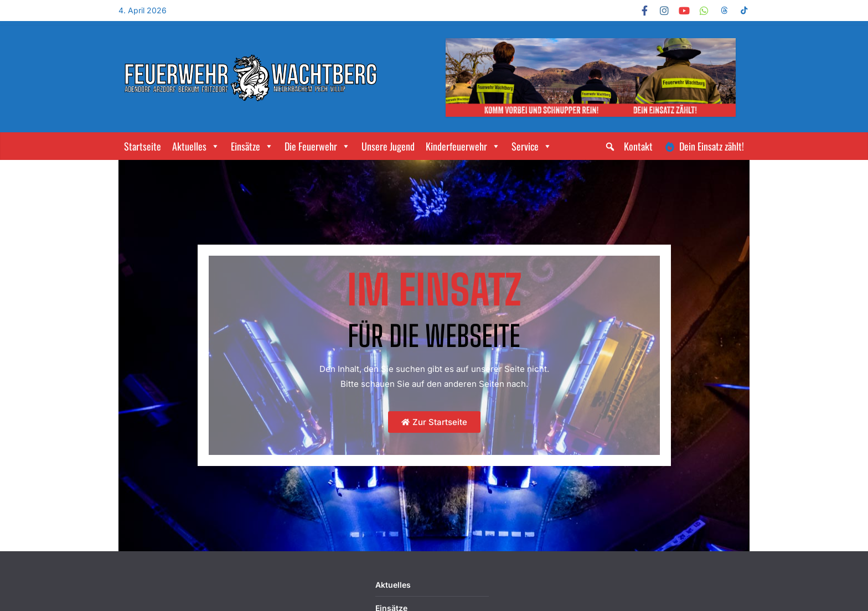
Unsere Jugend (388, 146)
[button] (610, 147)
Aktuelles (196, 146)
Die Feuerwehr (317, 146)
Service (532, 146)
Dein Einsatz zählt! (712, 146)
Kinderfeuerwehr (463, 146)
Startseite (143, 146)
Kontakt (638, 146)
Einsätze (252, 146)
